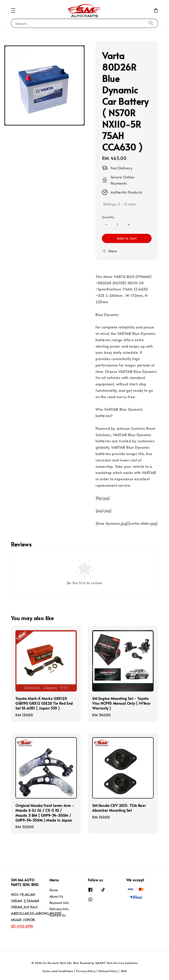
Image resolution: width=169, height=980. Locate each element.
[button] (13, 11)
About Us (56, 896)
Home (54, 890)
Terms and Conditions (58, 971)
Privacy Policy (86, 971)
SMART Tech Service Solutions (117, 963)
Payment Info (59, 903)
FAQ (124, 971)
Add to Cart (127, 238)
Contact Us (58, 915)
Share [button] (109, 251)
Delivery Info (59, 909)
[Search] (151, 23)
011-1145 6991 (22, 926)
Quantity (108, 217)
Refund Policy (108, 971)
